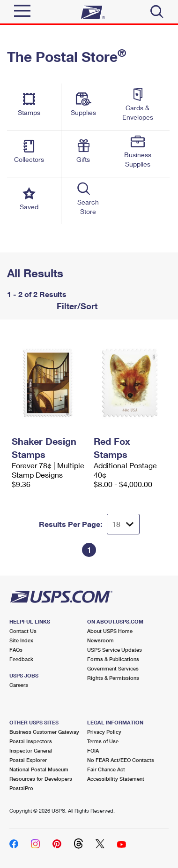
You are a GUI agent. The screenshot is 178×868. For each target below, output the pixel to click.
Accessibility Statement (116, 779)
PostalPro (21, 788)
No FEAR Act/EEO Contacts (121, 760)
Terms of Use (103, 741)
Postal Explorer (28, 760)
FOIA (93, 750)
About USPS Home (110, 631)
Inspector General (31, 750)
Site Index (21, 640)
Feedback (21, 659)
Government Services (113, 668)
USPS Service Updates (115, 650)
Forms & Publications (113, 659)
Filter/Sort (76, 306)
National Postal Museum (39, 769)
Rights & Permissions (113, 678)
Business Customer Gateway (44, 732)
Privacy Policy (104, 732)
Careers (19, 685)
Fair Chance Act (106, 769)
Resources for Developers (41, 779)
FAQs (16, 650)
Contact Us (23, 631)
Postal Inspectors (31, 741)
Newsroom (100, 640)
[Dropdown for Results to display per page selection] (123, 524)
